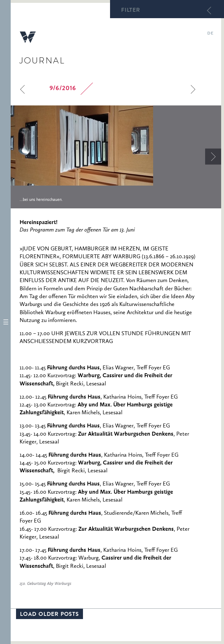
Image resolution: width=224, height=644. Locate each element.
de (210, 34)
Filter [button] (131, 11)
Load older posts (50, 615)
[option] (116, 157)
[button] (5, 322)
